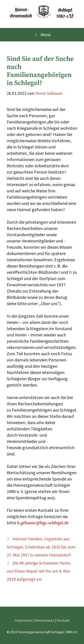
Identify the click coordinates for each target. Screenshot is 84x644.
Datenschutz (44, 620)
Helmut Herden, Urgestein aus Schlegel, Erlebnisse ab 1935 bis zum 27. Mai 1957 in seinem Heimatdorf (41, 547)
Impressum (23, 620)
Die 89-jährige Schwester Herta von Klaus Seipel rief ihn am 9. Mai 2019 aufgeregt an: (39, 571)
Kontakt (63, 620)
